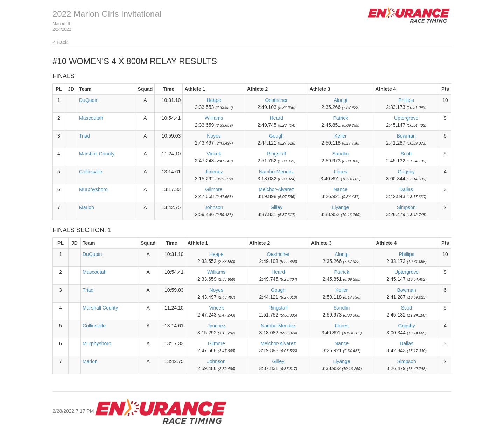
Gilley (276, 207)
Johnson (214, 207)
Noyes (214, 136)
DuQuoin (89, 100)
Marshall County (97, 154)
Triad (85, 136)
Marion (87, 207)
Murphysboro (93, 189)
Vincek (214, 154)
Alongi (340, 100)
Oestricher (276, 100)
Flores (340, 172)
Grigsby (406, 172)
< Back (60, 42)
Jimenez (214, 172)
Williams (214, 118)
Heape (214, 100)
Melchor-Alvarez (276, 189)
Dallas (406, 189)
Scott (406, 154)
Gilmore (214, 189)
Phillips (406, 100)
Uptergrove (406, 118)
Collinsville (91, 172)
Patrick (340, 118)
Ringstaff (276, 154)
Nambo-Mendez (276, 172)
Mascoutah (91, 118)
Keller (341, 136)
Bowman (406, 136)
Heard (276, 118)
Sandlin (341, 154)
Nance (341, 189)
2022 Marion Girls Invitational (107, 14)
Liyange (340, 207)
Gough (276, 136)
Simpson (406, 207)
